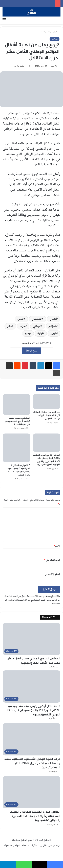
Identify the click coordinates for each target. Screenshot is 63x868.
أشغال (53, 319)
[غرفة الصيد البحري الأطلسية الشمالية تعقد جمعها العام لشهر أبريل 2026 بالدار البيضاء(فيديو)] (32, 739)
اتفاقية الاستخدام (30, 846)
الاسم (57, 546)
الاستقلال (37, 319)
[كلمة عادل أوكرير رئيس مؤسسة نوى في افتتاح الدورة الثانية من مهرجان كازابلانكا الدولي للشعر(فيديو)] (32, 687)
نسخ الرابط (32, 351)
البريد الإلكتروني (52, 560)
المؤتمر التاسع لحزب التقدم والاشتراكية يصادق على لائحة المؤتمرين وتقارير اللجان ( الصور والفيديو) (47, 460)
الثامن (21, 319)
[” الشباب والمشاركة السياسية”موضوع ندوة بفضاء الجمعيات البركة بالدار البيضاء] (16, 448)
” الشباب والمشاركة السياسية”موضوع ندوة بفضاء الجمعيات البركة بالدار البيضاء (19, 470)
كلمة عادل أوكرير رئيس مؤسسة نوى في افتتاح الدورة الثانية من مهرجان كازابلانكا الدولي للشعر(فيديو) (34, 710)
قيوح (53, 333)
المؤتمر (52, 326)
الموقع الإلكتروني (53, 574)
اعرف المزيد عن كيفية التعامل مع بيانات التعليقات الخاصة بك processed (33, 602)
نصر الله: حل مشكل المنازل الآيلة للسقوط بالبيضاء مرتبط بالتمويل (47, 415)
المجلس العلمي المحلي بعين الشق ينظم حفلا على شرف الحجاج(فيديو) (34, 661)
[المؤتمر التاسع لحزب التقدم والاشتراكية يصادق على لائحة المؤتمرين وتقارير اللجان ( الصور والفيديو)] (47, 443)
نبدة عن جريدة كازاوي (50, 846)
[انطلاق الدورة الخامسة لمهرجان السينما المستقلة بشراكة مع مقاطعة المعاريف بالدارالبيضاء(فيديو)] (32, 792)
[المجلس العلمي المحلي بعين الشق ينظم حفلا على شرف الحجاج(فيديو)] (32, 639)
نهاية (40, 333)
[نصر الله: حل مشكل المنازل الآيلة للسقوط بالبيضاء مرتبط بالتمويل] (47, 402)
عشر (10, 326)
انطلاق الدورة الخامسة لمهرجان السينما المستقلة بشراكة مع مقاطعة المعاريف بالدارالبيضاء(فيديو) (35, 816)
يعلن (27, 333)
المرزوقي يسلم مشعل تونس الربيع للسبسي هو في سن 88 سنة (18, 421)
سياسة (44, 32)
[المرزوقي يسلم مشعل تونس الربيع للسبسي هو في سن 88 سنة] (16, 404)
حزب (23, 326)
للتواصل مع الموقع (12, 846)
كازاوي (54, 66)
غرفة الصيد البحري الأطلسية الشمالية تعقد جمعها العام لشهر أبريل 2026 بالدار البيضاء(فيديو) (32, 763)
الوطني (37, 326)
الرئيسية (54, 32)
